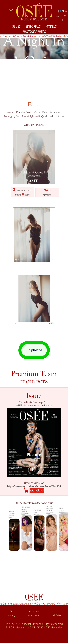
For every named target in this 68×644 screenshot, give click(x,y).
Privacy (11, 616)
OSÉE (11, 611)
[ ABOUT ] (12, 10)
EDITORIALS (33, 26)
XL (63, 20)
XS (58, 16)
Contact (57, 615)
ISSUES (16, 26)
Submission (34, 611)
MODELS (51, 26)
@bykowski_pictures (53, 116)
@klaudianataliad (51, 112)
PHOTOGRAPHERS (34, 32)
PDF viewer (34, 616)
